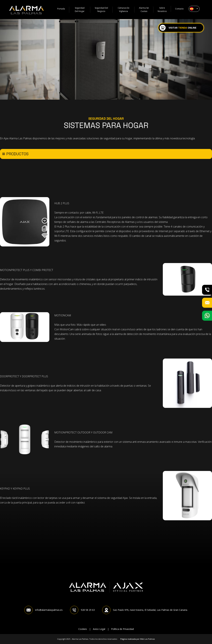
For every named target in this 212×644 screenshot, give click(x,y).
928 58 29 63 (82, 610)
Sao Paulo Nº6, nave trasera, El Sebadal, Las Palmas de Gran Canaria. (145, 610)
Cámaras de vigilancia (124, 10)
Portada (61, 9)
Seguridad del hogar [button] (80, 10)
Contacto (179, 9)
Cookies (83, 629)
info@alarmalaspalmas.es (43, 610)
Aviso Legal (99, 629)
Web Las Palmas (147, 639)
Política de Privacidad (122, 629)
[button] (194, 9)
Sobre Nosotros (162, 10)
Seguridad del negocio (102, 10)
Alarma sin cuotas (144, 10)
